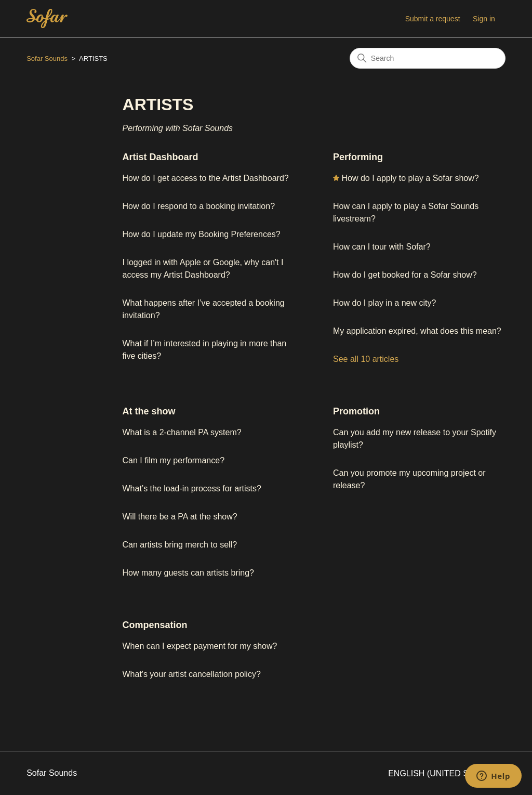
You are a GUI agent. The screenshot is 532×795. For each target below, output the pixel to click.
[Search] (428, 58)
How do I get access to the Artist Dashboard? (206, 178)
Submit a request (433, 19)
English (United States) (447, 773)
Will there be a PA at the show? (180, 517)
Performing (358, 157)
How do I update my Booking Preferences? (202, 234)
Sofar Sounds (47, 58)
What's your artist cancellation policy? (192, 674)
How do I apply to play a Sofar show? (410, 178)
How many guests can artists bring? (188, 573)
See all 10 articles (366, 359)
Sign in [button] (484, 19)
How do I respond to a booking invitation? (199, 206)
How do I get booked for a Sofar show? (405, 275)
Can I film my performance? (174, 460)
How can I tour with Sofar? (382, 247)
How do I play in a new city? (384, 303)
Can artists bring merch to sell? (180, 545)
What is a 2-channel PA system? (182, 432)
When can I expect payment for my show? (200, 646)
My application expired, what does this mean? (418, 331)
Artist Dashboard (161, 157)
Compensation (155, 625)
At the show (149, 411)
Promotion (356, 411)
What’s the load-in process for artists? (192, 488)
